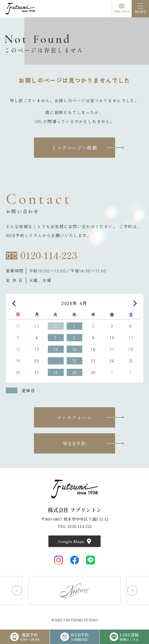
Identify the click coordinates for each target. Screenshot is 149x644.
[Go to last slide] (17, 591)
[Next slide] (132, 591)
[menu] (140, 9)
